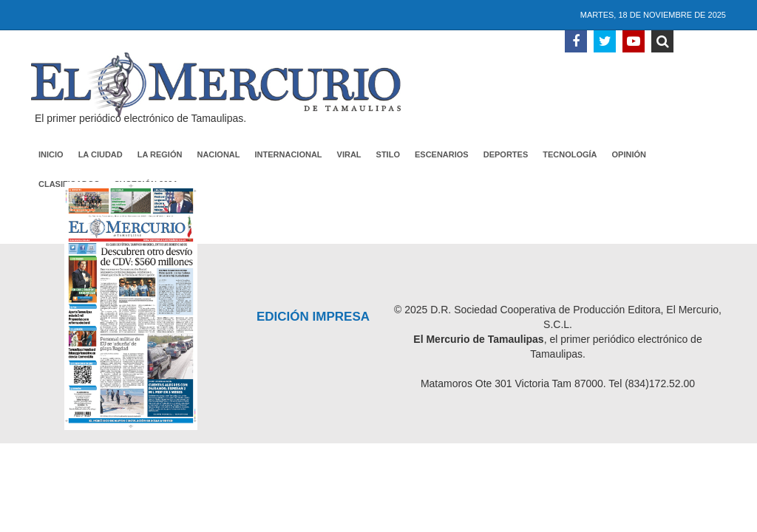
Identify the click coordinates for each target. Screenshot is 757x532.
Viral (349, 154)
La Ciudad (101, 154)
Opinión (629, 154)
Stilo (388, 154)
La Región (160, 154)
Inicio (51, 154)
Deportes (506, 154)
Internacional (289, 154)
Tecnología (570, 154)
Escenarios (442, 154)
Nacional (218, 154)
